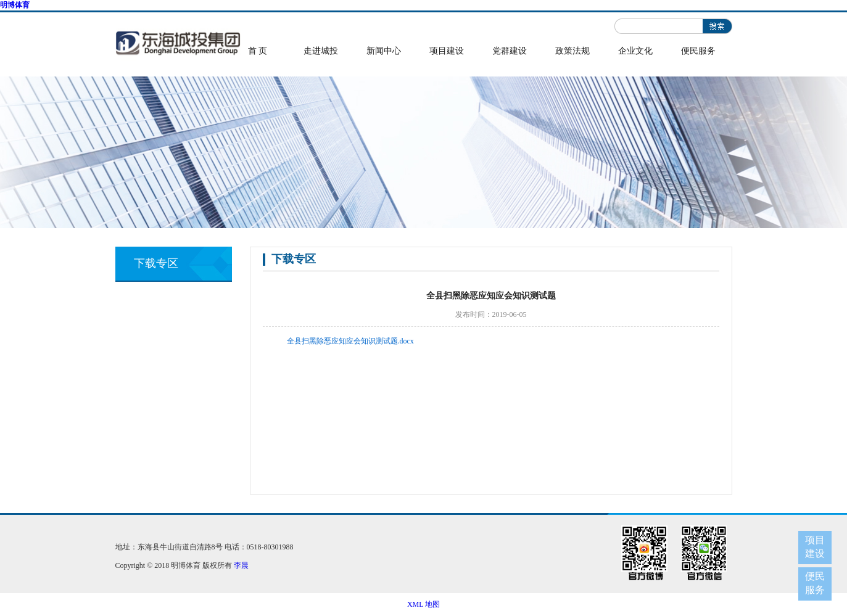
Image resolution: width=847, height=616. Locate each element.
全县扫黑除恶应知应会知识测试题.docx (350, 341)
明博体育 (15, 5)
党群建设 (510, 51)
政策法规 (572, 51)
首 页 (258, 51)
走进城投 (321, 51)
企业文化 (635, 51)
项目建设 (447, 51)
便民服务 (698, 51)
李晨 (241, 565)
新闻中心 (384, 51)
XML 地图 (423, 604)
